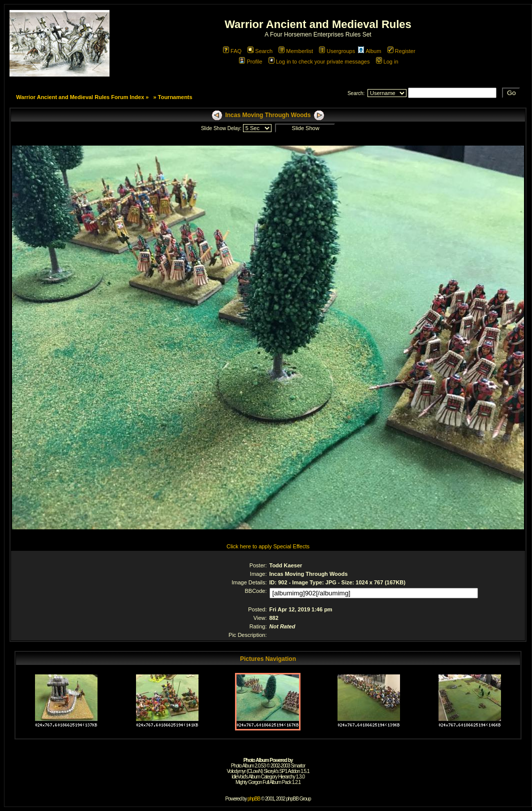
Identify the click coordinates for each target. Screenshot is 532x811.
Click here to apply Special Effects (268, 546)
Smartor (298, 766)
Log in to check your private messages (319, 62)
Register (401, 51)
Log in (387, 62)
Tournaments (175, 97)
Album (369, 51)
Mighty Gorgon (249, 782)
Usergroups (337, 51)
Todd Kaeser (286, 565)
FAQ (232, 51)
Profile (250, 62)
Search (260, 51)
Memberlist (296, 51)
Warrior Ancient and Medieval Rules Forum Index (80, 97)
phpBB (254, 799)
